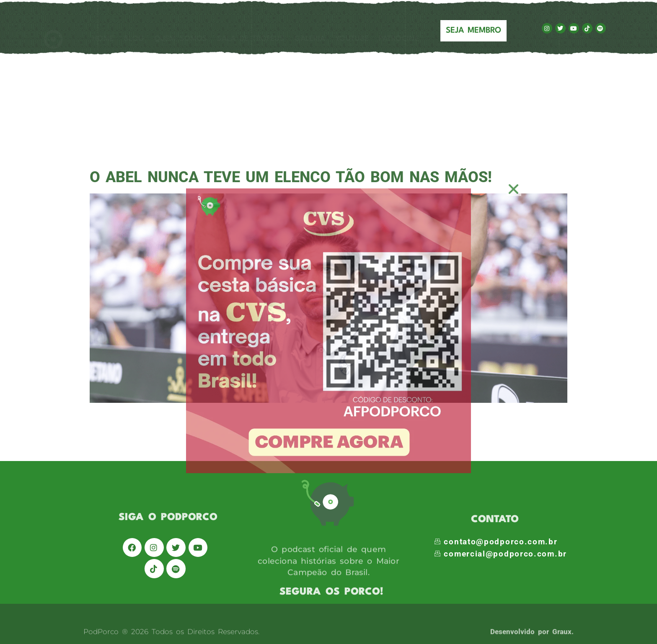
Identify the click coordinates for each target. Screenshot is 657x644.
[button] (514, 189)
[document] (328, 322)
